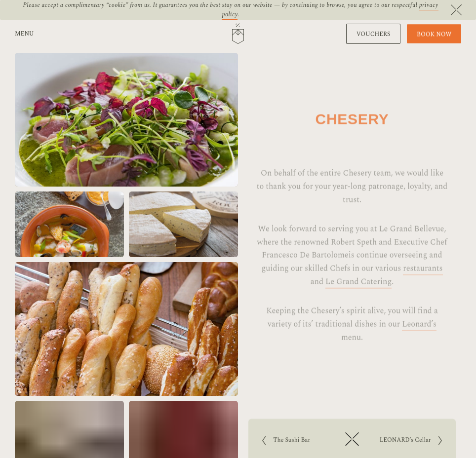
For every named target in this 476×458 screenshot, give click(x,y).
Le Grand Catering (358, 293)
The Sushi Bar (295, 441)
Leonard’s (419, 335)
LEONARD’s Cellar (406, 441)
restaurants (423, 279)
